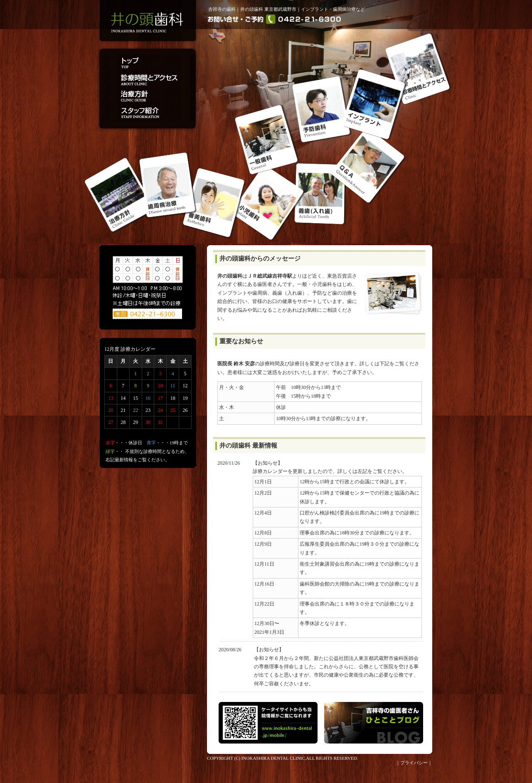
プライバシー (414, 763)
